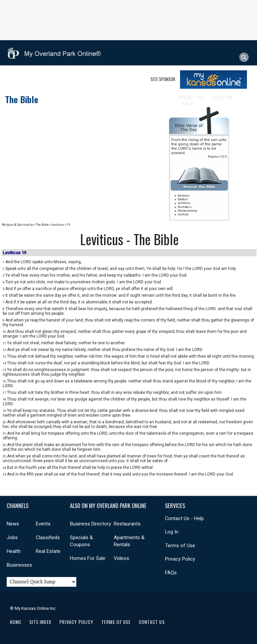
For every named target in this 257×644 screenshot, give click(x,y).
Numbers (185, 207)
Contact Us (152, 622)
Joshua (183, 214)
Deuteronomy (187, 211)
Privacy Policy (180, 559)
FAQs (171, 573)
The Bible (22, 99)
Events (63, 78)
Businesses (21, 78)
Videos (121, 558)
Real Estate (104, 78)
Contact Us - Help (184, 518)
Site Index (40, 622)
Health (14, 551)
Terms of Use (180, 546)
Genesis (184, 196)
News (44, 78)
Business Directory (91, 524)
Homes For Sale (88, 558)
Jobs (81, 78)
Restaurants (127, 524)
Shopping (132, 78)
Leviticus (184, 203)
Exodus (183, 199)
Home (16, 622)
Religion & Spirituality (17, 225)
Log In (172, 532)
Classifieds (48, 538)
